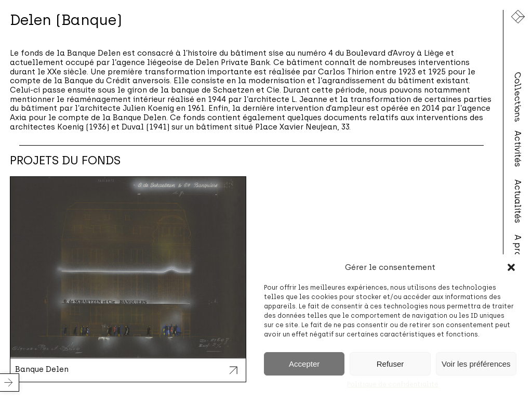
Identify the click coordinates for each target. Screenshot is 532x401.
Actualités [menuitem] (518, 201)
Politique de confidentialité (393, 384)
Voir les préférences (476, 364)
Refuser (390, 364)
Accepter (304, 364)
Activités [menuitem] (518, 149)
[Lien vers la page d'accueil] (518, 17)
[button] (511, 267)
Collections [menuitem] (518, 97)
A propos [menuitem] (518, 253)
